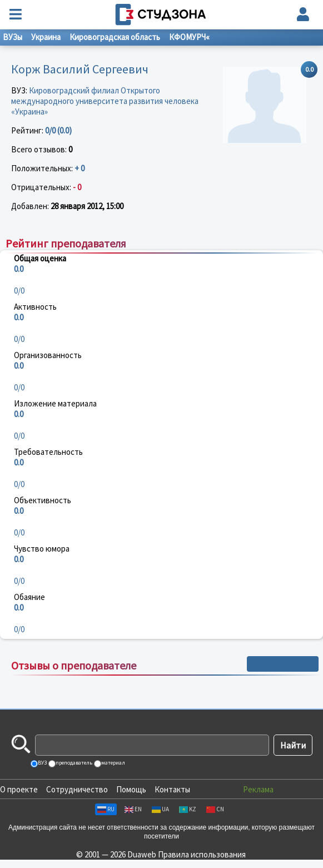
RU (106, 809)
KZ (188, 809)
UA (160, 809)
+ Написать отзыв (283, 664)
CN (215, 809)
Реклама (258, 789)
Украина (46, 37)
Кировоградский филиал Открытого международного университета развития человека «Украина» (105, 101)
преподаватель (73, 763)
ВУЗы (13, 37)
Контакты (172, 789)
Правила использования (202, 854)
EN (133, 809)
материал (113, 763)
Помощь (131, 789)
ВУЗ (42, 763)
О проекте (19, 789)
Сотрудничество (77, 789)
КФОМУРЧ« (189, 37)
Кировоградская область (115, 37)
